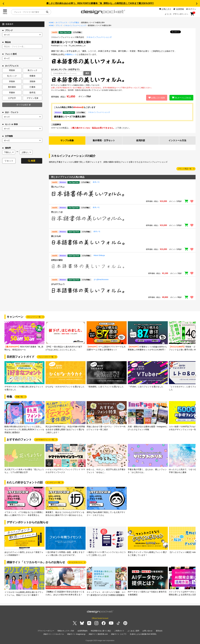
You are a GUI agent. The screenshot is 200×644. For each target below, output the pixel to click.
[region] (122, 80)
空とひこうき (57, 212)
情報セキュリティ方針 (66, 631)
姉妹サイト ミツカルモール (54, 634)
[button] (3, 4)
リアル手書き (74, 23)
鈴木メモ (96, 182)
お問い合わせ (147, 631)
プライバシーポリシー (46, 631)
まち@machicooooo (101, 279)
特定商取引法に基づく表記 (101, 631)
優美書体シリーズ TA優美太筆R (70, 117)
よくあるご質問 (133, 631)
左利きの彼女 (57, 260)
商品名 (7, 42)
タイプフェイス (61, 23)
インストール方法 (177, 140)
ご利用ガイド (119, 631)
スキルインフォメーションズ (75, 25)
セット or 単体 (10, 124)
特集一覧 (19, 397)
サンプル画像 (67, 140)
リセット (9, 161)
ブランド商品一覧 (185, 169)
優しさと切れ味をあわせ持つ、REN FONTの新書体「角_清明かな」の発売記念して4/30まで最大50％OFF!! (100, 3)
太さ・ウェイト (10, 112)
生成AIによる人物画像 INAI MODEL (143, 634)
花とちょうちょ (58, 187)
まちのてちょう (58, 284)
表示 (87, 73)
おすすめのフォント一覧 (45, 440)
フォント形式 (9, 54)
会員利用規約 (82, 631)
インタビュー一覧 (53, 482)
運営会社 (159, 631)
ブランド (7, 30)
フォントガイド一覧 (46, 357)
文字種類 (7, 136)
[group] (24, 336)
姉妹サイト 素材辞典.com (98, 634)
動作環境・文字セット (104, 140)
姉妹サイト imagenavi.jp (76, 634)
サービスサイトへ (76, 562)
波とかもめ (56, 236)
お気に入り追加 (157, 98)
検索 (32, 161)
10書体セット (71, 54)
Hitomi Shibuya (99, 255)
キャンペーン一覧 (34, 317)
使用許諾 (141, 140)
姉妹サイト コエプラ (119, 634)
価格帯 (7, 148)
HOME (51, 23)
